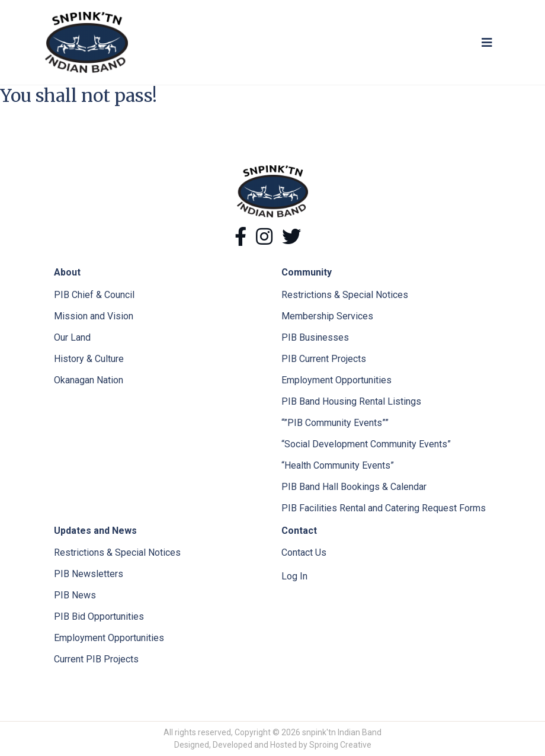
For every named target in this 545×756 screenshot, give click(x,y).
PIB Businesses (315, 337)
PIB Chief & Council (94, 295)
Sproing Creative (340, 745)
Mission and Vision (94, 316)
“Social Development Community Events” (366, 444)
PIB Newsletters (89, 574)
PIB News (75, 595)
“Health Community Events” (338, 465)
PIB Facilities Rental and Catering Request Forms (384, 508)
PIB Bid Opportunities (99, 616)
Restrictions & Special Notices (345, 295)
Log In (294, 576)
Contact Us (304, 552)
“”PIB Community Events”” (335, 423)
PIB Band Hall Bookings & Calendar (354, 487)
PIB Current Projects (324, 359)
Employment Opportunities (336, 380)
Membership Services (327, 316)
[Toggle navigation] (487, 43)
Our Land (72, 337)
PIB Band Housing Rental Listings (351, 401)
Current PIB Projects (96, 659)
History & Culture (89, 359)
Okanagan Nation (89, 380)
